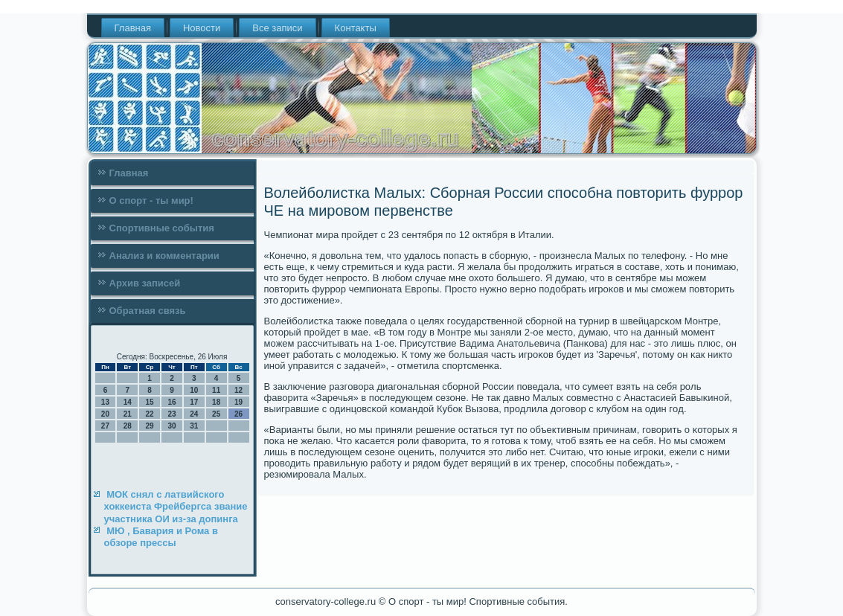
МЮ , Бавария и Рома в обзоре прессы (161, 537)
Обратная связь (148, 311)
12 (238, 390)
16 (172, 402)
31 (194, 426)
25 (216, 414)
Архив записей (145, 283)
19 (238, 402)
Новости (202, 28)
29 (150, 426)
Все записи (277, 28)
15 (150, 402)
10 (194, 390)
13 (105, 402)
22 (150, 414)
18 (216, 402)
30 (172, 426)
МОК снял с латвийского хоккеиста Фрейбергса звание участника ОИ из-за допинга (176, 507)
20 (105, 414)
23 (172, 414)
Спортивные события (162, 228)
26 (238, 414)
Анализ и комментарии (164, 256)
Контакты (356, 28)
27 (105, 426)
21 (128, 414)
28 (128, 426)
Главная (133, 28)
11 (216, 390)
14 (128, 402)
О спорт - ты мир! (151, 200)
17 (194, 402)
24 (194, 414)
